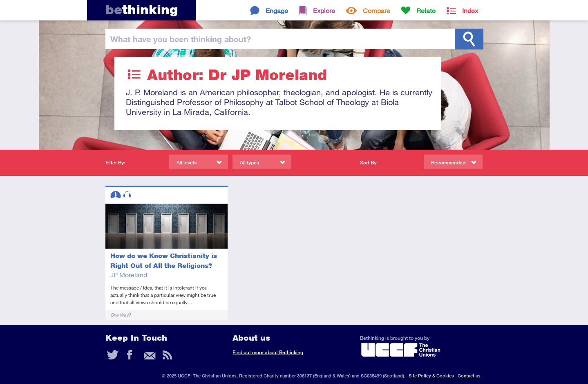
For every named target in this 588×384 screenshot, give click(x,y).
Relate (426, 10)
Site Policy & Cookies (431, 376)
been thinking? (181, 39)
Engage (277, 10)
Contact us (469, 376)
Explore (324, 10)
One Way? (121, 315)
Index (470, 10)
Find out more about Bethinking (268, 352)
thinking (142, 10)
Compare (377, 10)
